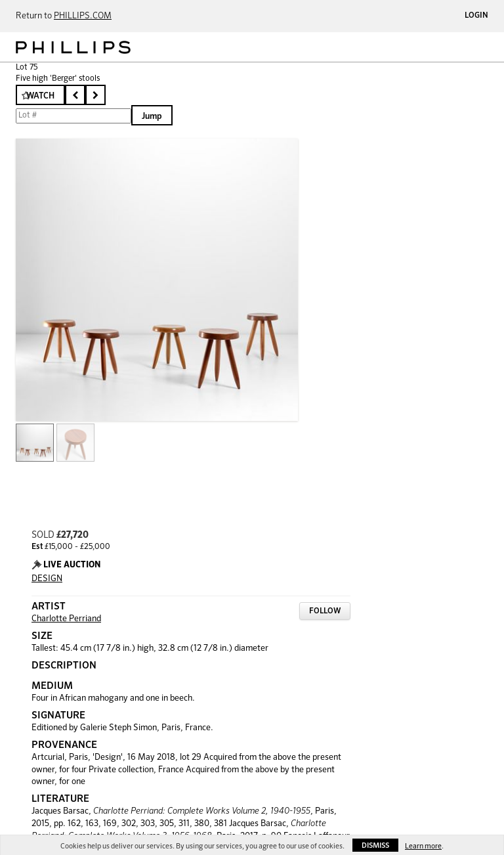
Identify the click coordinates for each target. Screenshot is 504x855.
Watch (40, 96)
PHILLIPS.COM (83, 16)
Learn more (423, 846)
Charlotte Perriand (66, 619)
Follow (325, 611)
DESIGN (47, 579)
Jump (152, 117)
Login (476, 16)
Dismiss (375, 845)
